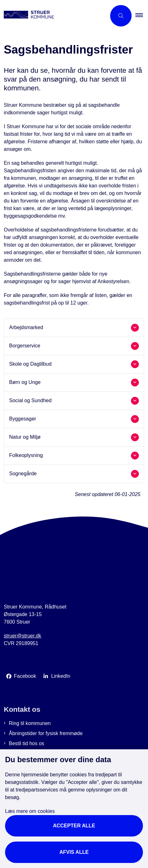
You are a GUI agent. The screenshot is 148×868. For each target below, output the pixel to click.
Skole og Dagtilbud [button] (30, 364)
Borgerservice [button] (25, 346)
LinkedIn (61, 676)
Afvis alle (74, 852)
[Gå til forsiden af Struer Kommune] (53, 16)
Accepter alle (74, 826)
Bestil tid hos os (27, 743)
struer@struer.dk (23, 636)
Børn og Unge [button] (25, 382)
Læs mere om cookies (30, 811)
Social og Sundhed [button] (30, 400)
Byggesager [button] (23, 419)
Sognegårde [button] (23, 474)
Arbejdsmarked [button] (26, 327)
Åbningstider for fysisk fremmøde (46, 733)
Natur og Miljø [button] (25, 437)
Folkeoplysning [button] (26, 455)
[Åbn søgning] (121, 16)
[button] (142, 16)
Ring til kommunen (30, 723)
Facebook (25, 676)
